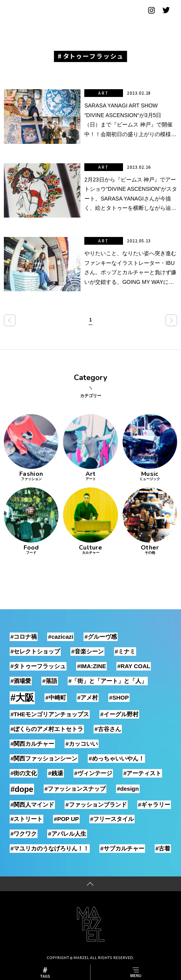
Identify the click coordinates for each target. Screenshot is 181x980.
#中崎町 (55, 697)
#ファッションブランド (96, 805)
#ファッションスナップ (75, 789)
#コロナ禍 (24, 637)
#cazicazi (61, 637)
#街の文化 (24, 773)
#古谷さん (108, 729)
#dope (22, 789)
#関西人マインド (32, 805)
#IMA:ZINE (91, 666)
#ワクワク (24, 834)
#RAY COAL (134, 666)
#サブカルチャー (122, 848)
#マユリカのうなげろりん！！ (50, 848)
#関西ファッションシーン (44, 758)
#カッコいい (81, 744)
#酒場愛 (21, 681)
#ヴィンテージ (93, 773)
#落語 (50, 681)
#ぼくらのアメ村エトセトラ (47, 729)
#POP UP (66, 819)
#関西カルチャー (32, 744)
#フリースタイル (112, 819)
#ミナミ (125, 651)
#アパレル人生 (67, 834)
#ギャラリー (154, 805)
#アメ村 (88, 697)
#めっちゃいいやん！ (116, 758)
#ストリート (26, 819)
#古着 (163, 848)
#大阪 (22, 697)
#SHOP (119, 697)
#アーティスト (142, 773)
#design (128, 789)
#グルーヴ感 (100, 637)
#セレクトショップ (35, 651)
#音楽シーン (87, 651)
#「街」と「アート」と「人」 (108, 681)
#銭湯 (55, 773)
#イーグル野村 (119, 714)
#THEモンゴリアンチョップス (50, 714)
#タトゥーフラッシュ (38, 666)
